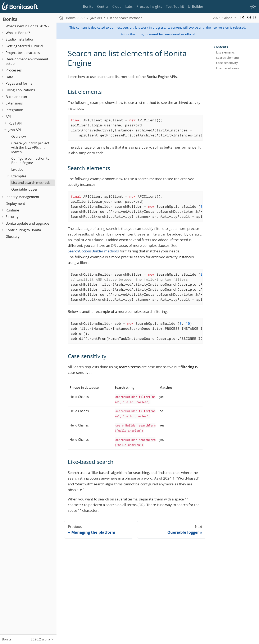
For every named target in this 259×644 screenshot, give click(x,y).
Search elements (228, 58)
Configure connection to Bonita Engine (30, 161)
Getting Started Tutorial (24, 46)
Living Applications (20, 90)
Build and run (16, 97)
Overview (19, 136)
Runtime (12, 210)
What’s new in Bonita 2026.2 (28, 26)
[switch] (253, 7)
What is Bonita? (18, 33)
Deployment (15, 204)
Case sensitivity (227, 63)
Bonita (88, 6)
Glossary (13, 237)
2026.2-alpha (223, 18)
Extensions (14, 103)
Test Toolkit (175, 6)
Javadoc (17, 169)
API (8, 117)
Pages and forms (19, 83)
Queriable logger (24, 189)
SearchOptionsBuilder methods (93, 251)
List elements (225, 52)
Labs (129, 6)
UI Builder (196, 6)
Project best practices (23, 53)
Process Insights (149, 6)
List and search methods (31, 183)
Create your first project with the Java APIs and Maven (30, 148)
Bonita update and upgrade (27, 223)
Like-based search (229, 68)
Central (103, 6)
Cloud (117, 6)
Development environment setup (27, 61)
